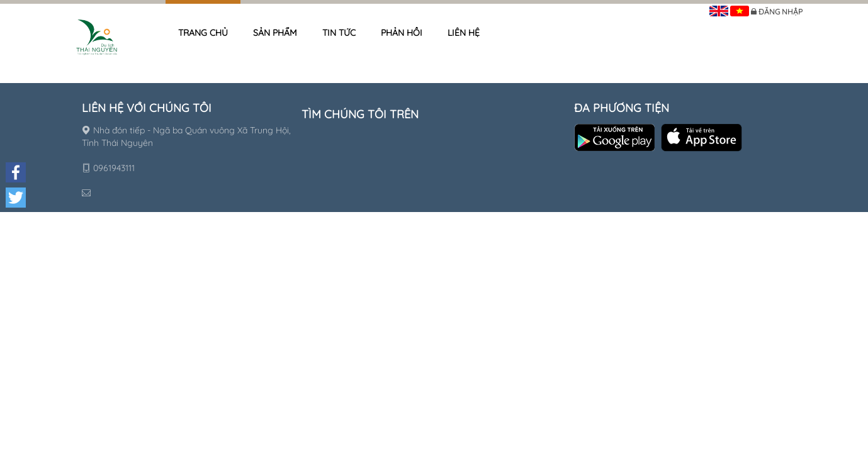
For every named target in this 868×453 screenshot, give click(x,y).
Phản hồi (402, 33)
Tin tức (339, 33)
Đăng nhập (781, 12)
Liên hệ (464, 33)
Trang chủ (203, 33)
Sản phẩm (275, 33)
